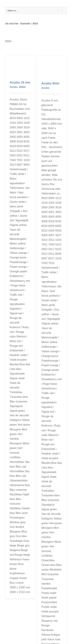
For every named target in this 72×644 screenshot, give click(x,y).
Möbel (22, 87)
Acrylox (14, 87)
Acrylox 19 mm (20, 82)
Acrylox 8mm (48, 100)
